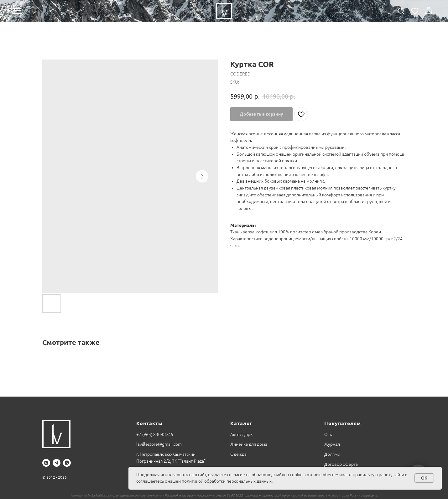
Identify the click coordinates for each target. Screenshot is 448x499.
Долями (332, 454)
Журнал (332, 444)
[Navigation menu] (17, 11)
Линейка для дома (249, 444)
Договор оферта (341, 464)
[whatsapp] (67, 463)
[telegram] (57, 463)
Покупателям (343, 423)
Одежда (238, 454)
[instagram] (46, 463)
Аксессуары (242, 434)
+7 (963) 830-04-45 (155, 434)
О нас (330, 434)
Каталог (241, 423)
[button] (401, 11)
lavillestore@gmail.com (159, 444)
